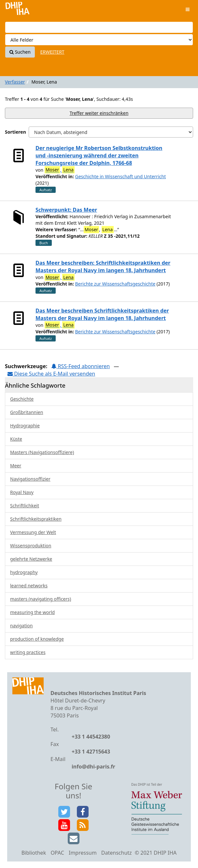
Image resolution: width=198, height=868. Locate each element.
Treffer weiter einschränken (99, 113)
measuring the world (32, 612)
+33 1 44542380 (91, 737)
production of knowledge (37, 639)
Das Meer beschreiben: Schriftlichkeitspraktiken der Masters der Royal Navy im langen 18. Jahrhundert (103, 267)
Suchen (20, 52)
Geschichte (22, 399)
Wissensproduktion (31, 546)
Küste (16, 439)
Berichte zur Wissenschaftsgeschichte (115, 284)
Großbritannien (27, 412)
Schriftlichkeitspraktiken (36, 519)
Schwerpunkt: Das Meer (66, 210)
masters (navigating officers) (41, 599)
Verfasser (15, 82)
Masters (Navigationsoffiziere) (42, 452)
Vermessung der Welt (33, 532)
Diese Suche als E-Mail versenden (51, 374)
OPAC (57, 853)
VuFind (17, 10)
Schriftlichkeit (25, 506)
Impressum (83, 853)
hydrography (24, 572)
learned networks (29, 586)
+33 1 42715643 (91, 752)
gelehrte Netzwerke (31, 559)
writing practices (28, 652)
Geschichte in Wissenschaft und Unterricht (121, 176)
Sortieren (15, 132)
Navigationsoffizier (30, 479)
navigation (21, 626)
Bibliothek (34, 853)
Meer (16, 466)
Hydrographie (25, 426)
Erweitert (52, 52)
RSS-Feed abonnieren (80, 366)
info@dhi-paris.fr (93, 767)
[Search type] (99, 40)
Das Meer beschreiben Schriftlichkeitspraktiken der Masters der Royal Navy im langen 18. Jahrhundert (102, 314)
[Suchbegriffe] (99, 27)
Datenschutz (117, 853)
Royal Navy (22, 492)
